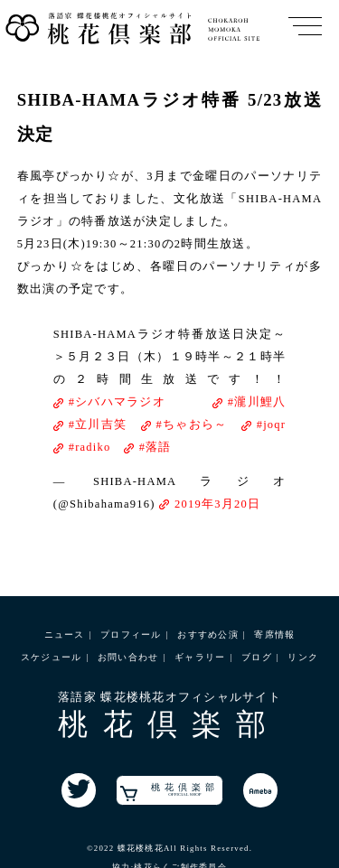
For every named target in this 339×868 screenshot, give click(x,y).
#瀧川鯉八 (257, 402)
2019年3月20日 (217, 504)
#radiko (90, 447)
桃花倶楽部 (169, 792)
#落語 (155, 447)
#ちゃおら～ (192, 425)
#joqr (272, 425)
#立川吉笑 (98, 425)
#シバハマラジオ (117, 402)
